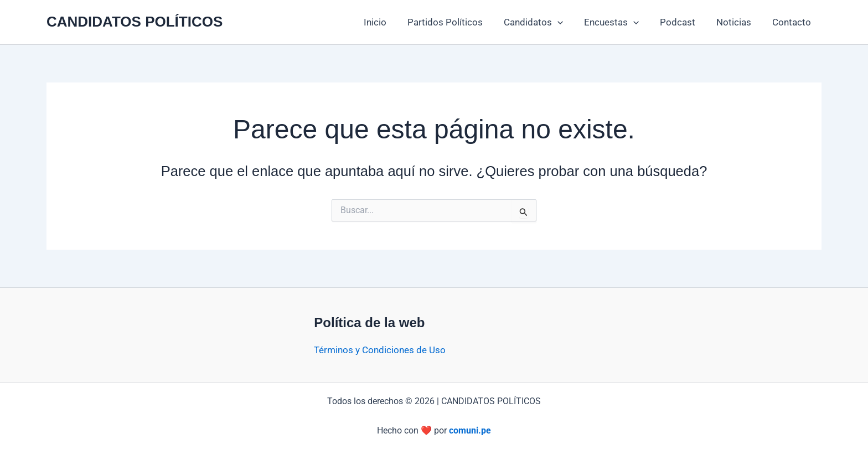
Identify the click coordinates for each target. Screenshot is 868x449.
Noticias (737, 22)
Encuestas (619, 22)
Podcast (683, 22)
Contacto (793, 22)
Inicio (389, 22)
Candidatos (543, 22)
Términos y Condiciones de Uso (380, 350)
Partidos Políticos (457, 22)
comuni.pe (470, 430)
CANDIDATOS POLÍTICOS (135, 22)
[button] (567, 22)
